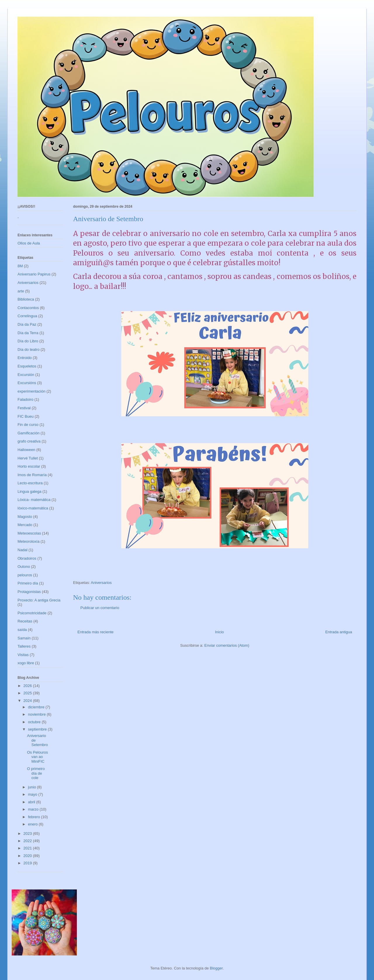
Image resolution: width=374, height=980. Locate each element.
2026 (28, 686)
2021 (28, 848)
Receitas (25, 621)
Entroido (25, 358)
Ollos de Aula (29, 243)
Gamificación (28, 433)
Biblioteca (26, 299)
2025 (28, 693)
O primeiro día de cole (36, 773)
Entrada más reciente (96, 632)
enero (33, 824)
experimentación (31, 391)
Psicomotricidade (32, 613)
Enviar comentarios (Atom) (227, 645)
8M (20, 266)
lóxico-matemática (33, 508)
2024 (28, 701)
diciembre (37, 707)
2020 (28, 856)
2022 (28, 841)
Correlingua (27, 316)
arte (21, 291)
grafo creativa (29, 441)
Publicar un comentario (100, 608)
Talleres (24, 646)
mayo (33, 794)
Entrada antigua (339, 632)
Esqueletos (27, 366)
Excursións (27, 383)
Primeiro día (28, 583)
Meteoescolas (29, 533)
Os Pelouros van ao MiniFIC (37, 757)
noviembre (37, 714)
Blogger (216, 968)
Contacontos (28, 308)
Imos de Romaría (32, 475)
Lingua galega (30, 491)
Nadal (22, 550)
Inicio (219, 632)
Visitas (23, 655)
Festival (24, 408)
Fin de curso (28, 425)
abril (32, 802)
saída (22, 630)
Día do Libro (28, 341)
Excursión (26, 375)
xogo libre (26, 663)
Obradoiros (27, 558)
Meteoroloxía (28, 541)
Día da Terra (28, 333)
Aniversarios (101, 583)
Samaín (24, 638)
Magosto (25, 517)
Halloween (26, 450)
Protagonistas (29, 592)
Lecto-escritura (30, 483)
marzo (34, 809)
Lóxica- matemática (34, 500)
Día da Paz (27, 324)
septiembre (38, 729)
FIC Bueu (26, 416)
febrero (35, 817)
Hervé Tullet (28, 458)
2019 (28, 863)
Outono (24, 567)
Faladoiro (25, 399)
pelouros (25, 575)
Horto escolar (29, 466)
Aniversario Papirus (34, 274)
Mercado (25, 525)
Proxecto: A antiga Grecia (39, 600)
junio (33, 787)
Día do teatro (28, 349)
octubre (35, 722)
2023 (28, 834)
